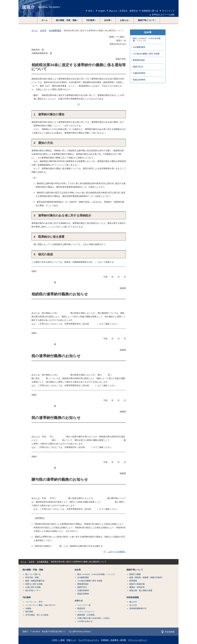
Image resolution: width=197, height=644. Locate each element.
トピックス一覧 (84, 605)
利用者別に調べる (150, 11)
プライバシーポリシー (137, 640)
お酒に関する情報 (33, 587)
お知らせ (79, 601)
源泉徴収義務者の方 (138, 608)
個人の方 (133, 602)
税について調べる (33, 574)
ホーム (45, 20)
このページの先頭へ (117, 552)
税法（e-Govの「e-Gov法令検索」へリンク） (147, 40)
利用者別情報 (133, 597)
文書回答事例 (139, 73)
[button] (67, 20)
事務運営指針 (139, 60)
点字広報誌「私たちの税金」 (38, 615)
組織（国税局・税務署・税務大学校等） (147, 577)
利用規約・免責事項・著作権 (114, 640)
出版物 (28, 608)
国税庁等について (135, 570)
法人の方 (133, 605)
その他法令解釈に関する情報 (146, 54)
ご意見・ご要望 (58, 640)
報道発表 (81, 608)
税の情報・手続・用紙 (33, 570)
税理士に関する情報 (34, 584)
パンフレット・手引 (34, 602)
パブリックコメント (86, 612)
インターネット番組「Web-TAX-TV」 (41, 605)
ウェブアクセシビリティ (89, 640)
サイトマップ (168, 11)
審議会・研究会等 (137, 587)
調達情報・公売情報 (86, 615)
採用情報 (133, 581)
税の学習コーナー (33, 591)
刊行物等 (27, 597)
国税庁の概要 (135, 574)
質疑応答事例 (139, 80)
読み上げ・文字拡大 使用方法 (123, 11)
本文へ (91, 11)
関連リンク (71, 640)
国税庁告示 (138, 67)
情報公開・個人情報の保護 (141, 591)
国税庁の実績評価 (137, 584)
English (102, 11)
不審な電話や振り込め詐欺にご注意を (94, 618)
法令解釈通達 (55, 30)
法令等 (43, 30)
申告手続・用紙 (32, 577)
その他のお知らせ (85, 621)
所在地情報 (168, 632)
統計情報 (29, 612)
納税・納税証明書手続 (35, 581)
